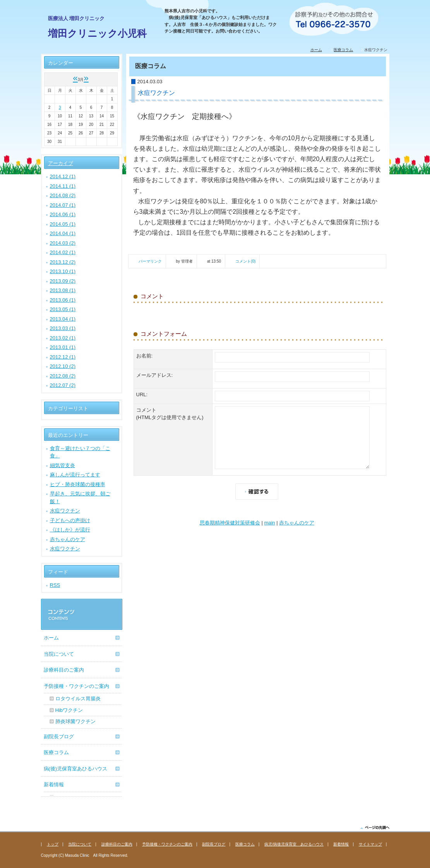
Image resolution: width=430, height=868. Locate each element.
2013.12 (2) (63, 262)
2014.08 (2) (63, 195)
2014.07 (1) (63, 205)
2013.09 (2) (63, 281)
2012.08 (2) (63, 376)
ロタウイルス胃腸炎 (78, 699)
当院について (59, 654)
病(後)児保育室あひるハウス (76, 769)
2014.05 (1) (63, 224)
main (269, 523)
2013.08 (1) (63, 290)
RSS (55, 585)
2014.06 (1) (63, 214)
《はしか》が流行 (70, 530)
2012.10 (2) (63, 366)
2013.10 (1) (63, 271)
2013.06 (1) (63, 300)
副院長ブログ (59, 737)
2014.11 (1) (63, 186)
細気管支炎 (63, 465)
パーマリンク (150, 261)
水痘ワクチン (65, 511)
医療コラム (343, 50)
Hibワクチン (69, 710)
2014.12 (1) (63, 176)
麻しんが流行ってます (75, 475)
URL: (142, 394)
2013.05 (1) (63, 309)
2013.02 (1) (63, 338)
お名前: (145, 356)
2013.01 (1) (63, 347)
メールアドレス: (155, 375)
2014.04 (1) (63, 233)
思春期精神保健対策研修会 (230, 523)
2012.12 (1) (63, 357)
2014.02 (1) (63, 252)
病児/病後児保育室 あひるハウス (294, 844)
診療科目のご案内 (64, 670)
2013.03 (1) (63, 328)
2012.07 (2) (63, 385)
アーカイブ (61, 163)
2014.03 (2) (63, 243)
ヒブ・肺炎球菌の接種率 (78, 484)
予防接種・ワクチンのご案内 (76, 686)
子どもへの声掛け (70, 520)
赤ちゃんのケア (297, 523)
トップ (53, 844)
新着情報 (54, 785)
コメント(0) (245, 261)
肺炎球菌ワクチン (75, 721)
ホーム (316, 50)
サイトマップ (370, 844)
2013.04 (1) (63, 319)
